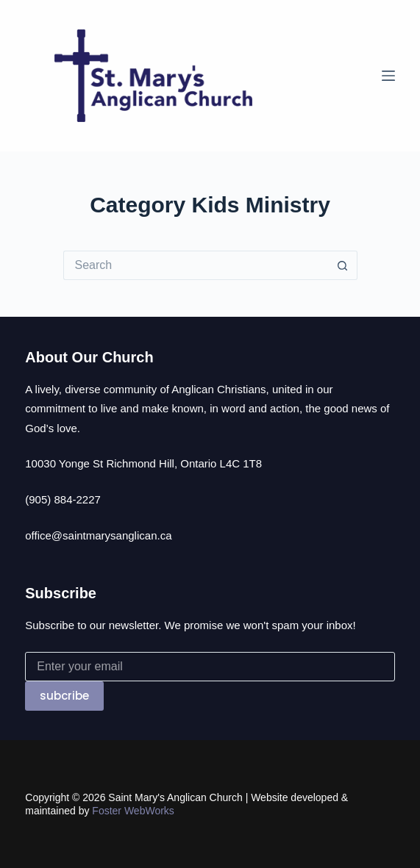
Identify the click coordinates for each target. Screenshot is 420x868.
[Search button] (343, 265)
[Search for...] (196, 265)
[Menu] (388, 76)
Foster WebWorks (133, 811)
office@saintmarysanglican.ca (98, 535)
